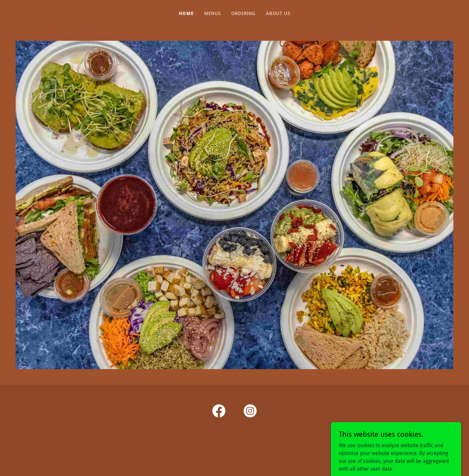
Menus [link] (213, 13)
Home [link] (186, 13)
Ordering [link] (244, 13)
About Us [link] (278, 13)
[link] (219, 412)
